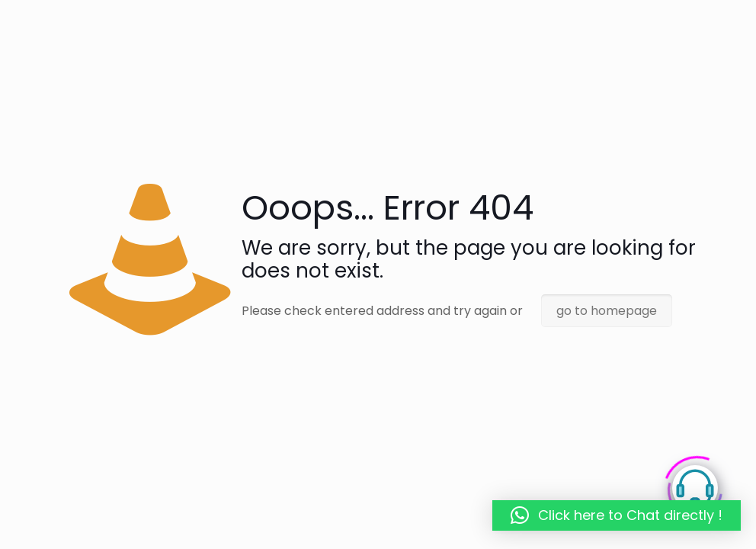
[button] (617, 515)
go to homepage (607, 311)
